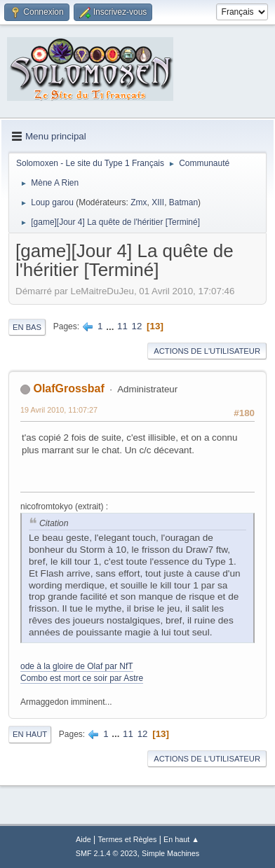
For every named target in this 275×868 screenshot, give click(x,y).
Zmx (139, 202)
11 (122, 326)
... (111, 326)
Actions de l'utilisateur (207, 351)
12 (137, 326)
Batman (183, 202)
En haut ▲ (181, 839)
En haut (30, 734)
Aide (83, 839)
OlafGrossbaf (68, 388)
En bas (27, 327)
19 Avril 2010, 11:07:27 (59, 410)
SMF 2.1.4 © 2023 (107, 853)
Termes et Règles (127, 839)
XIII (158, 202)
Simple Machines (170, 853)
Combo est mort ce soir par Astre (82, 678)
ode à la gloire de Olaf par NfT (77, 666)
